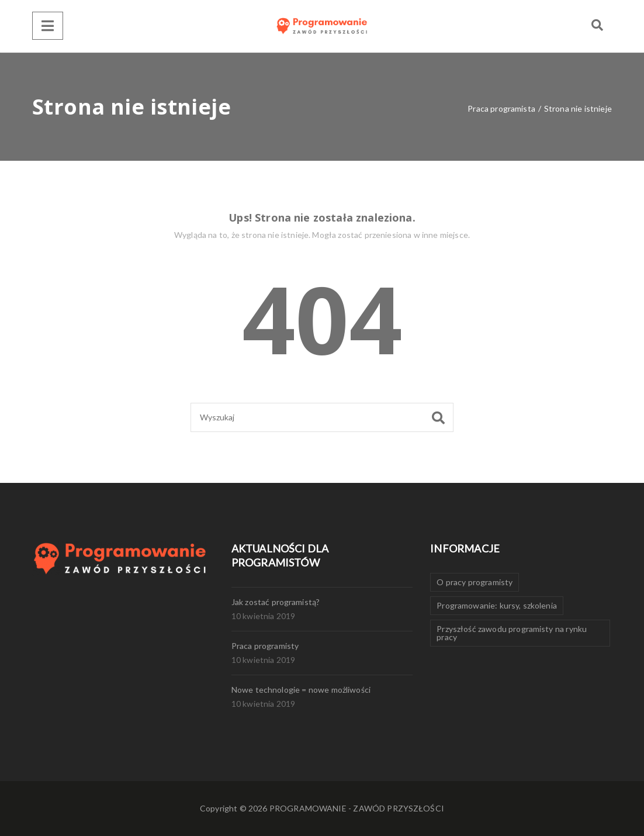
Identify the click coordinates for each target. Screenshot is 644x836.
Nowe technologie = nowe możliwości (301, 690)
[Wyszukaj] (322, 417)
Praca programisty (265, 646)
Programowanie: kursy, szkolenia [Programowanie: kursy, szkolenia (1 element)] (497, 605)
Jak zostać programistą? (276, 602)
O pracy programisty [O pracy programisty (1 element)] (475, 582)
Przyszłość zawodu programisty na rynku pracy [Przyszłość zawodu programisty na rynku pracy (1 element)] (512, 633)
